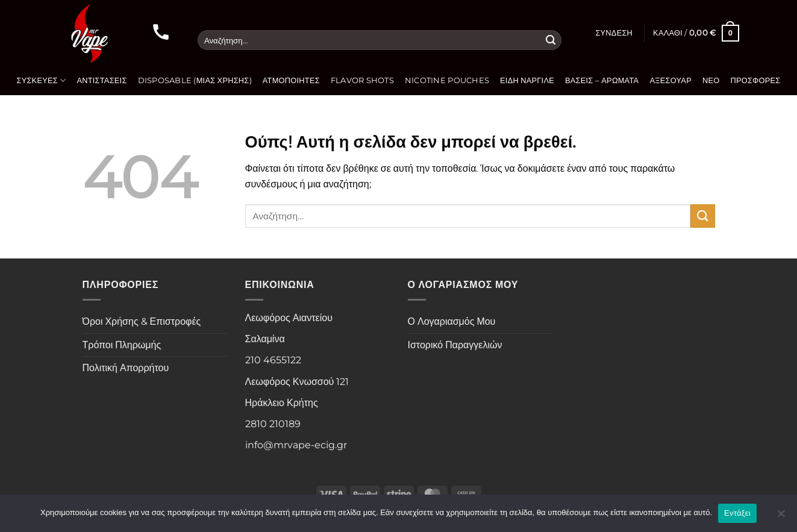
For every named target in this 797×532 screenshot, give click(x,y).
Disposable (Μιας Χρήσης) (195, 80)
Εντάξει (737, 513)
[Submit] (551, 40)
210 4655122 (273, 360)
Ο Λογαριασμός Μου (452, 321)
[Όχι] (781, 517)
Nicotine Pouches (447, 80)
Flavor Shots (362, 80)
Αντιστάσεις (102, 80)
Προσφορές (755, 80)
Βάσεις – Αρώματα (602, 80)
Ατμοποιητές (291, 80)
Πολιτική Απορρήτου (126, 368)
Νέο (711, 80)
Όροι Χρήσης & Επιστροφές (142, 321)
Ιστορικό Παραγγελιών (455, 345)
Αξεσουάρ (670, 80)
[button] (614, 33)
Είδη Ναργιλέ (527, 80)
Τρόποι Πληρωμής (122, 345)
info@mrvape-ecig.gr (296, 445)
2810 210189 (273, 424)
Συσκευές (41, 80)
